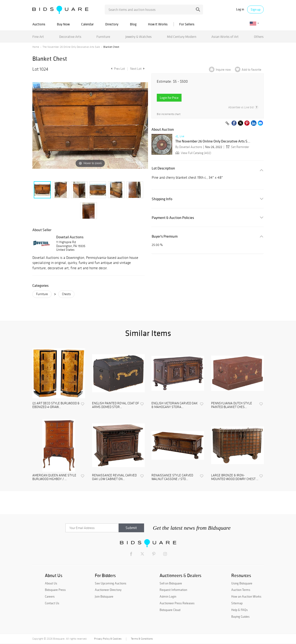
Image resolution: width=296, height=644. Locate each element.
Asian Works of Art (225, 37)
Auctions (39, 24)
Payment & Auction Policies (173, 218)
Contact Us (52, 603)
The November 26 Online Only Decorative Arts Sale (71, 47)
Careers (50, 596)
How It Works (158, 24)
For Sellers (187, 24)
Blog (133, 24)
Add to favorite (251, 70)
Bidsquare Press (55, 590)
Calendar (87, 24)
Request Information (173, 590)
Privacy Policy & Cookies (108, 639)
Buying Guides (240, 617)
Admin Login (168, 596)
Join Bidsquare (104, 596)
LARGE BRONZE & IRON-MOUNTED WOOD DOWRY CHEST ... (235, 477)
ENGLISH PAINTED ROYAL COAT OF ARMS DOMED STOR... (116, 405)
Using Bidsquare (242, 583)
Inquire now (223, 70)
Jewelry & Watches (139, 37)
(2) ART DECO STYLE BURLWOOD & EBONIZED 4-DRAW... (56, 405)
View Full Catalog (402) (193, 153)
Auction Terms (241, 590)
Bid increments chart (169, 114)
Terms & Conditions (142, 639)
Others (259, 37)
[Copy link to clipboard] (227, 124)
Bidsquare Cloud (170, 610)
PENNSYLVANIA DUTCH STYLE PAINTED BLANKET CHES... (232, 405)
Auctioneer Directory (108, 590)
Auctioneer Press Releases (177, 603)
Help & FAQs (239, 610)
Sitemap (237, 603)
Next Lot (137, 69)
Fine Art (38, 37)
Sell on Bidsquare (171, 583)
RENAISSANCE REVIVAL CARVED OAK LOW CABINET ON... (114, 477)
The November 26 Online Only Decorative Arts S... (213, 141)
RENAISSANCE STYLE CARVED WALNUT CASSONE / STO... (172, 477)
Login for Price (169, 98)
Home (36, 47)
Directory (112, 24)
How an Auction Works (246, 596)
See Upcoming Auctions (111, 583)
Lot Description (163, 168)
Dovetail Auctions (70, 237)
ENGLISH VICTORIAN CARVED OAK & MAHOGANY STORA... (175, 405)
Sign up (256, 9)
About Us (51, 583)
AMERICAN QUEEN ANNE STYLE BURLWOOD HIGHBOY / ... (54, 477)
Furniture (103, 37)
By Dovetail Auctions (189, 147)
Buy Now (63, 24)
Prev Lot (117, 69)
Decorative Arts (70, 37)
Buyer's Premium (165, 236)
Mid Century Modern (182, 37)
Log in (240, 9)
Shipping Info (162, 199)
